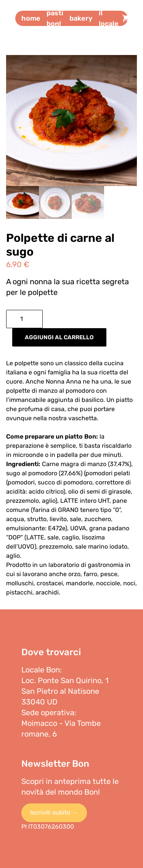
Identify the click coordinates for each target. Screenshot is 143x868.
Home (31, 18)
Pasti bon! (55, 18)
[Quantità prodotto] (24, 319)
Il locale (109, 18)
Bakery (81, 18)
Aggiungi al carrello (59, 337)
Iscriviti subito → (54, 812)
